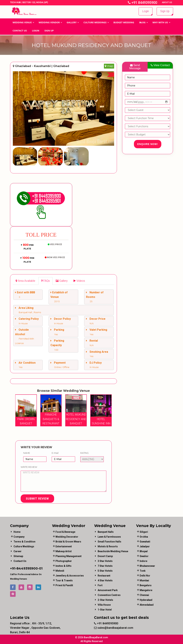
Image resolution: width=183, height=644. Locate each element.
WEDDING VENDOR (49, 22)
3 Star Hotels (105, 561)
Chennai (144, 595)
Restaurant (104, 576)
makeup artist (64, 551)
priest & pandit (64, 585)
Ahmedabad (147, 605)
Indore (143, 561)
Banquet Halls (106, 532)
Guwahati (145, 542)
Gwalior (144, 556)
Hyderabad (146, 600)
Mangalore (146, 590)
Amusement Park (108, 590)
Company (19, 537)
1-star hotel (105, 610)
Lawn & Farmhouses (109, 537)
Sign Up (165, 11)
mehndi (60, 571)
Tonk (143, 571)
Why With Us (160, 22)
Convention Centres (109, 595)
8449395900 (27, 568)
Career (18, 551)
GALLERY (72, 22)
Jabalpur (145, 546)
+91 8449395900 (142, 3)
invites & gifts (63, 566)
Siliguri (144, 532)
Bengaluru (146, 585)
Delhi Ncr (145, 576)
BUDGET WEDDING (124, 22)
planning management (69, 556)
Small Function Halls (109, 542)
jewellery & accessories (70, 576)
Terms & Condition (24, 542)
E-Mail (55, 453)
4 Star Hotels (105, 580)
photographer (64, 561)
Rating (84, 453)
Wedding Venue (22, 22)
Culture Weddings (95, 22)
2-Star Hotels (105, 600)
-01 (40, 568)
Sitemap (18, 556)
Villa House (104, 605)
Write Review (29, 467)
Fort (100, 585)
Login (146, 11)
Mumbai (144, 580)
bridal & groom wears (68, 542)
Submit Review (37, 499)
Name (27, 453)
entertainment (64, 546)
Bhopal (144, 551)
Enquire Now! (148, 144)
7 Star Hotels (105, 566)
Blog (142, 22)
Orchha (144, 537)
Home (17, 532)
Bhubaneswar (147, 566)
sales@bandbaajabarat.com (114, 628)
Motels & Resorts (108, 546)
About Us (167, 2)
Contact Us (20, 31)
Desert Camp (105, 556)
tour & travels (64, 580)
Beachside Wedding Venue (113, 551)
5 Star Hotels (105, 571)
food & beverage (65, 532)
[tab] (25, 281)
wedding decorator (67, 537)
